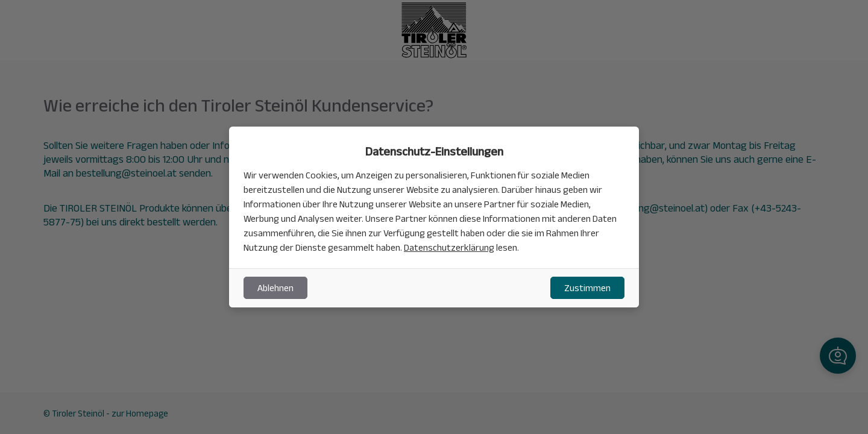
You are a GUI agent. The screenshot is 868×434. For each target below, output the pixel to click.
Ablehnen (275, 288)
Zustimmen (587, 288)
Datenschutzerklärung (449, 247)
